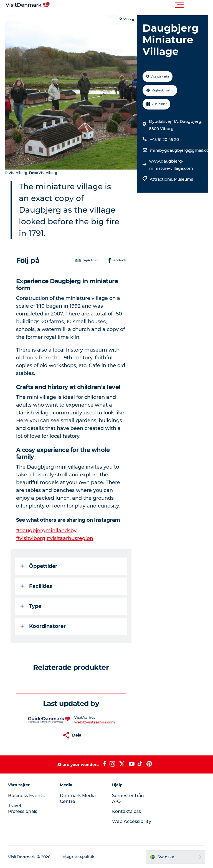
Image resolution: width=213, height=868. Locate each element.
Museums (183, 179)
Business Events (27, 796)
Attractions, (162, 179)
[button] (131, 5)
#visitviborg (31, 538)
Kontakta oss (127, 811)
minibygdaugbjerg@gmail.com (181, 150)
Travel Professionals (23, 809)
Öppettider (40, 566)
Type (31, 606)
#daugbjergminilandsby (47, 531)
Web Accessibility (132, 821)
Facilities (37, 586)
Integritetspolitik (79, 857)
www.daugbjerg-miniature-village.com (171, 165)
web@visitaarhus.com (95, 722)
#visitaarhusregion (71, 538)
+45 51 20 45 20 (164, 140)
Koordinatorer (44, 626)
